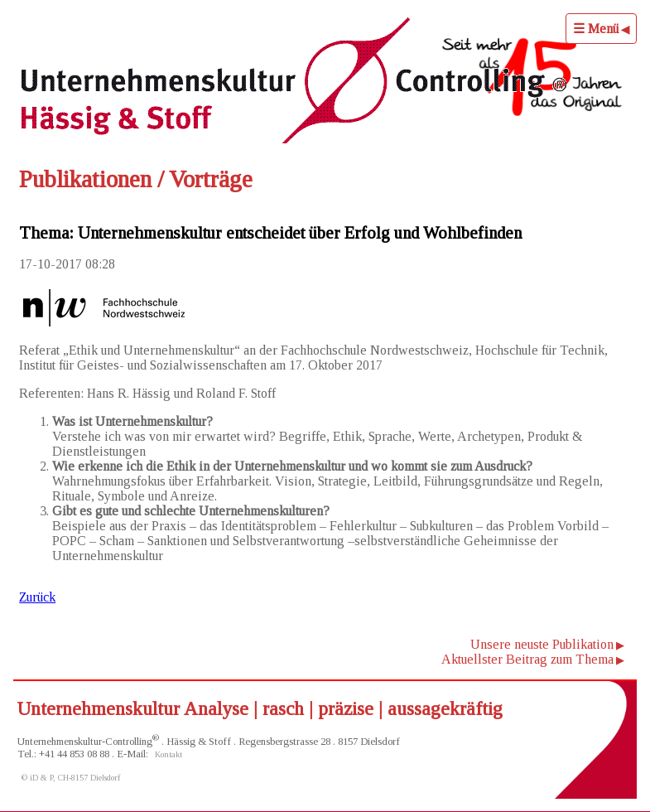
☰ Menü (596, 29)
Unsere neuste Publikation (542, 644)
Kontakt (169, 754)
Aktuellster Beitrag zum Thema (527, 659)
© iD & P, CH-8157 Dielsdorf (71, 778)
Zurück (37, 597)
